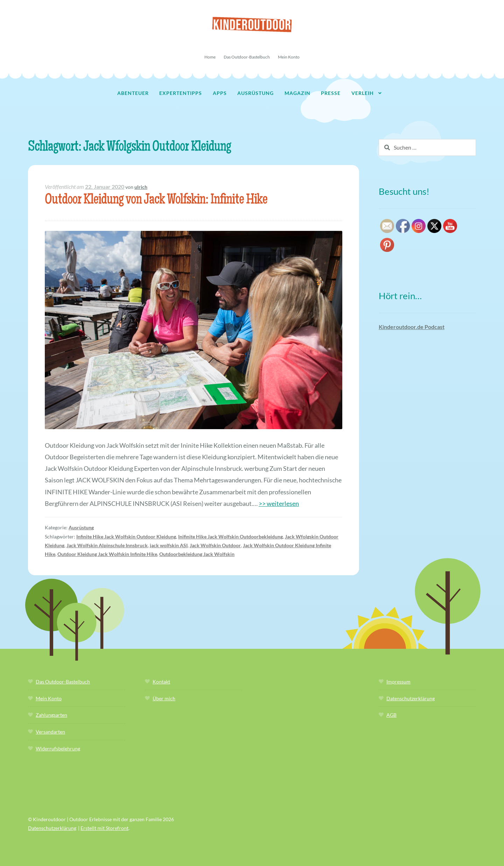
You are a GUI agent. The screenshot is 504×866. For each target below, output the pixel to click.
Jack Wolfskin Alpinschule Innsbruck (107, 545)
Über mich (164, 698)
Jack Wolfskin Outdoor (215, 545)
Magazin (297, 93)
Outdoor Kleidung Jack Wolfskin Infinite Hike (107, 554)
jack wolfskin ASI (169, 545)
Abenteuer (133, 93)
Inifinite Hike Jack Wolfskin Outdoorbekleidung (230, 537)
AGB (391, 715)
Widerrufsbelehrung (58, 748)
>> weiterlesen (279, 503)
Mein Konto (289, 57)
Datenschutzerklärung (411, 698)
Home (210, 57)
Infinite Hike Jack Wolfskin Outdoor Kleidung (126, 537)
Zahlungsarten (51, 715)
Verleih (363, 93)
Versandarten (50, 732)
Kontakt (161, 682)
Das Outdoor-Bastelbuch (247, 57)
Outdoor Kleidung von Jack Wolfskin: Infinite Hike (156, 201)
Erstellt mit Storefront (104, 828)
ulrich (141, 187)
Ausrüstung (255, 93)
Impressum (398, 682)
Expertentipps (181, 93)
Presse (331, 93)
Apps (220, 93)
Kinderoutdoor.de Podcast (412, 327)
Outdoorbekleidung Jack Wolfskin (197, 554)
